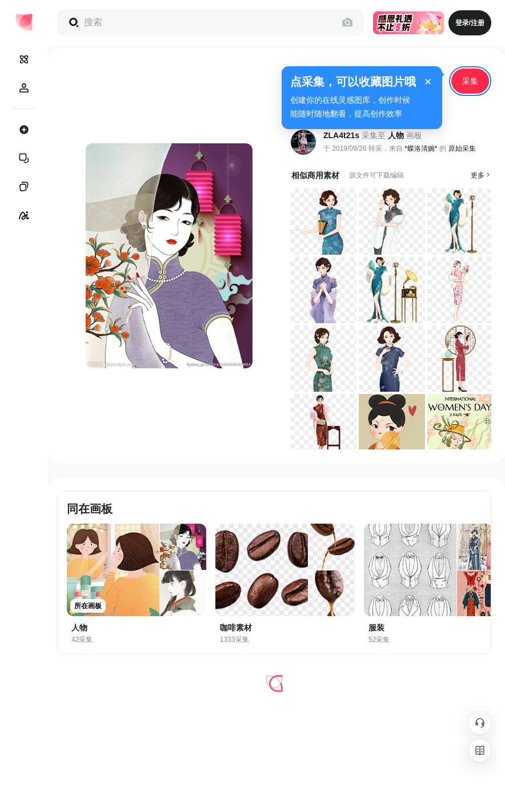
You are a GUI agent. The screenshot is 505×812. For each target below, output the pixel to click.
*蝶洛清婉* (421, 148)
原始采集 (462, 148)
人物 (396, 135)
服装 (376, 628)
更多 (481, 175)
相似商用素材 (315, 175)
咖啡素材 (236, 628)
